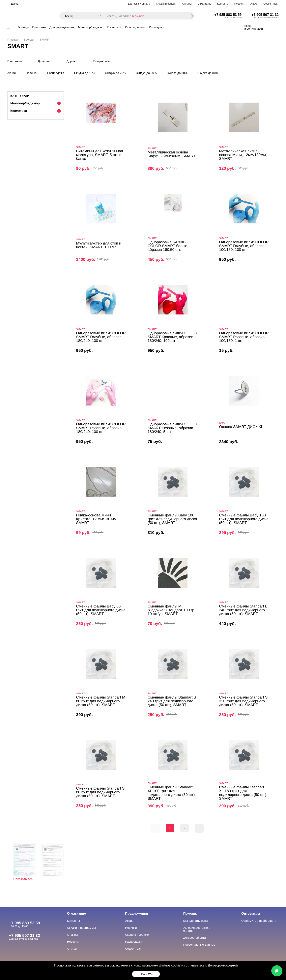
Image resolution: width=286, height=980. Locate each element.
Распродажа (56, 73)
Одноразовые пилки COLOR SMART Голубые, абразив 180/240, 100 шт (101, 337)
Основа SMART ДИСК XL (241, 427)
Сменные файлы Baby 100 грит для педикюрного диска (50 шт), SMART (172, 519)
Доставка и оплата (139, 4)
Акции (254, 4)
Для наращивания (62, 27)
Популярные (102, 61)
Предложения (137, 914)
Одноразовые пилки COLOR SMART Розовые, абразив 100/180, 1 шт (244, 337)
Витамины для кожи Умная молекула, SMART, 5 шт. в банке (100, 155)
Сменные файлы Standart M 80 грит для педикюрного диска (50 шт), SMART (101, 701)
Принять (146, 974)
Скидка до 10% (85, 73)
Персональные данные (199, 945)
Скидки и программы (82, 928)
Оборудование (135, 27)
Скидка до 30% (146, 73)
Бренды (23, 27)
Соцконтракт (271, 4)
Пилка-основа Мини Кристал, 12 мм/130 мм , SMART (97, 519)
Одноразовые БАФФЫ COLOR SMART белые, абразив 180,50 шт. (168, 246)
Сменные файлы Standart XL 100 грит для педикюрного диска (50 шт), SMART (172, 793)
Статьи (72, 948)
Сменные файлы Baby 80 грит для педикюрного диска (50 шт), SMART (101, 610)
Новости (239, 4)
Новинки (31, 73)
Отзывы (187, 4)
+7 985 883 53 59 (228, 15)
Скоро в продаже (137, 935)
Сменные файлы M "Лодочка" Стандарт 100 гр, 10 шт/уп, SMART (172, 610)
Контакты (223, 4)
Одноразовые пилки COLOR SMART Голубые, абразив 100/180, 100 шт (244, 246)
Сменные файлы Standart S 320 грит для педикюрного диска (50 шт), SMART (243, 701)
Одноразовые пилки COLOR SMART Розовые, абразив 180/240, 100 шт (101, 428)
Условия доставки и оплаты (197, 929)
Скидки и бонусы (166, 4)
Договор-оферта (195, 938)
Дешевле (44, 61)
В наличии (15, 61)
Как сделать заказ (196, 921)
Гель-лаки (39, 27)
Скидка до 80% (208, 73)
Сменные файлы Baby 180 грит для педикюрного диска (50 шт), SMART (244, 519)
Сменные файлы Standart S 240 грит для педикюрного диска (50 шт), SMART (172, 701)
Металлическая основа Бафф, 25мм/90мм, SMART (172, 154)
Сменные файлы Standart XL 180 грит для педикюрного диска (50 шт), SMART (243, 793)
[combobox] (81, 16)
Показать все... (24, 879)
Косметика (114, 27)
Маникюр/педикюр (91, 27)
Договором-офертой (223, 965)
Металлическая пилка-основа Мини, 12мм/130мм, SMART (243, 155)
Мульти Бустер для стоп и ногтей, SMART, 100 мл (99, 245)
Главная (13, 40)
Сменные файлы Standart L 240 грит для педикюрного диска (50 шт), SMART (243, 610)
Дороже (72, 61)
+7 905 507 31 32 (265, 15)
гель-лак (138, 16)
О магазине (204, 4)
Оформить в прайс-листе (259, 921)
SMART (81, 147)
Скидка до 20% (115, 73)
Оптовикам (251, 914)
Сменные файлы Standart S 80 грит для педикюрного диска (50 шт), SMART (100, 792)
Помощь (190, 914)
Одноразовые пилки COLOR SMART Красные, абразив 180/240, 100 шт (172, 337)
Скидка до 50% (177, 73)
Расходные (157, 27)
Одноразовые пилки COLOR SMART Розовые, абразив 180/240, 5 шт (172, 428)
